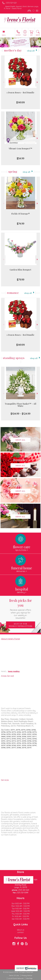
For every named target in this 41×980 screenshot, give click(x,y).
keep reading (14, 671)
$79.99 (21, 280)
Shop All (31, 51)
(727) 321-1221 (11, 3)
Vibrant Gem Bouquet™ (20, 149)
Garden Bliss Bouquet (20, 270)
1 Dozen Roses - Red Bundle (21, 93)
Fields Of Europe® (21, 214)
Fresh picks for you (21, 609)
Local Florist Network (16, 978)
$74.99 (21, 224)
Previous (3, 82)
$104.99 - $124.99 (20, 414)
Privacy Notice (27, 975)
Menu (4, 35)
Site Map (29, 978)
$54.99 (20, 158)
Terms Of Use (14, 975)
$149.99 (20, 102)
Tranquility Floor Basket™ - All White (21, 405)
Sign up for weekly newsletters (21, 625)
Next (38, 82)
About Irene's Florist (10, 639)
